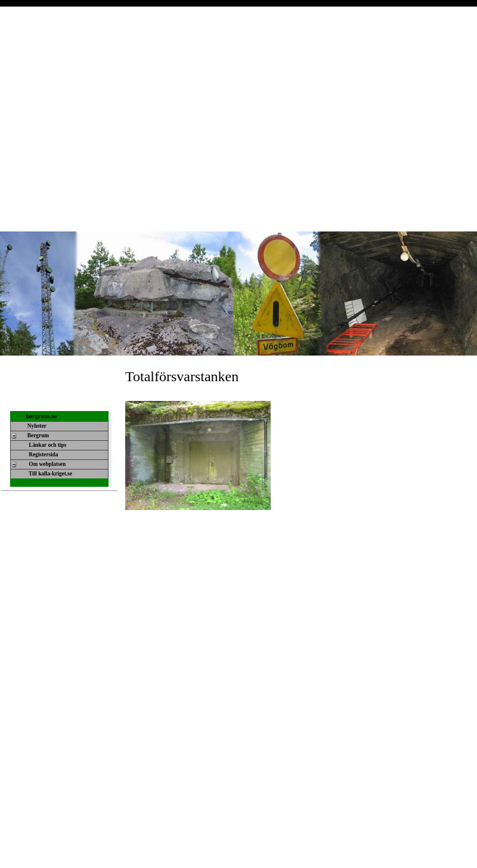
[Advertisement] (112, 118)
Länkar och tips (47, 445)
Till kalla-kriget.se (49, 474)
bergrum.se (42, 416)
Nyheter (36, 426)
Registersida (42, 455)
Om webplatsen (46, 464)
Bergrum (38, 435)
